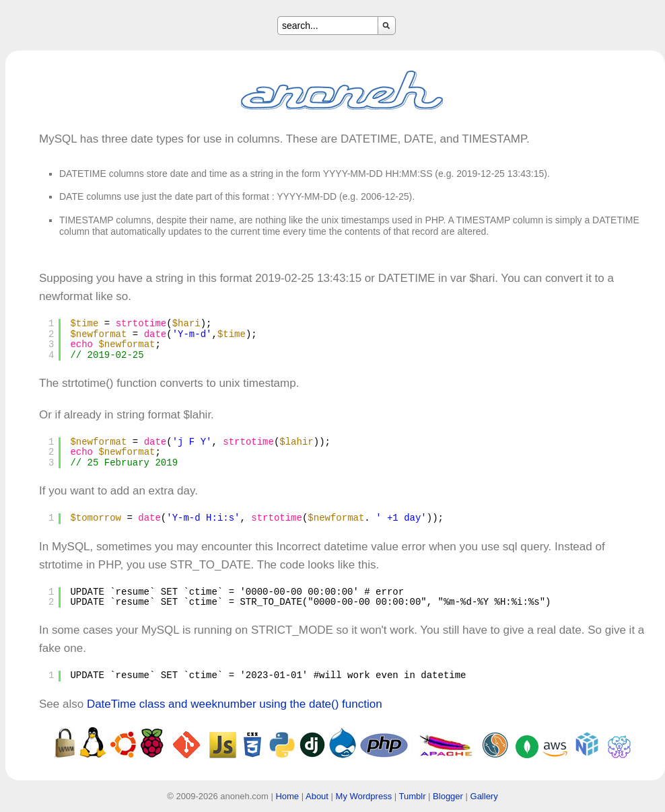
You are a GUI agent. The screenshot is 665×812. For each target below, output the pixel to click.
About (317, 796)
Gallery (484, 796)
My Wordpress (364, 796)
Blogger (448, 796)
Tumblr (413, 796)
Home (287, 796)
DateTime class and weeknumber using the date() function (235, 704)
